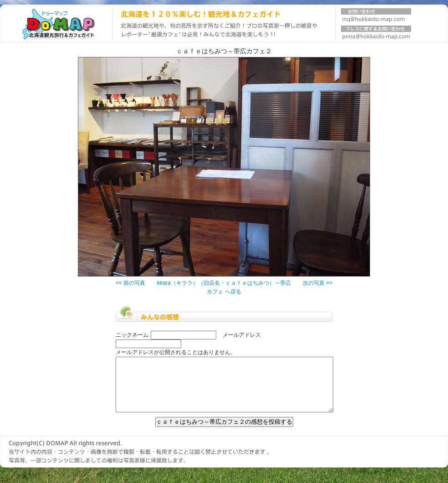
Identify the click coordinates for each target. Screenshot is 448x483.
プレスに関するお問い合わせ (376, 34)
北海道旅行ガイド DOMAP (56, 23)
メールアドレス (242, 335)
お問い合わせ (376, 17)
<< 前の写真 (130, 283)
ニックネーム (132, 335)
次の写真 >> (318, 283)
